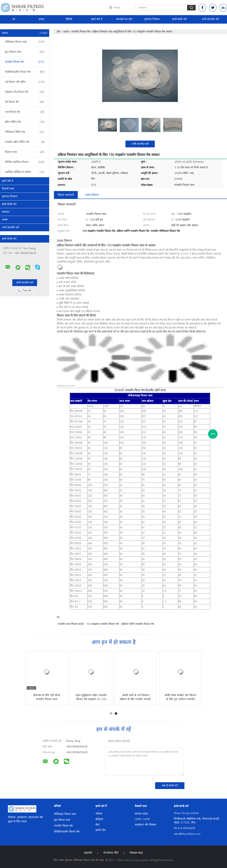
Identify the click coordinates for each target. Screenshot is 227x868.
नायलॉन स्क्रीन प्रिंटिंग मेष (25, 142)
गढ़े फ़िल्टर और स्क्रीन (25, 82)
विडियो (69, 19)
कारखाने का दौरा (124, 19)
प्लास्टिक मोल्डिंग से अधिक (25, 172)
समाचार (6, 212)
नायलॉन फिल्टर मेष (25, 62)
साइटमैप (88, 853)
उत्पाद (41, 19)
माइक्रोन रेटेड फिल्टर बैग (25, 92)
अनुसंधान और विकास (145, 825)
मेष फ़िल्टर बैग (25, 102)
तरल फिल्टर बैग (25, 112)
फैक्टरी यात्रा (8, 189)
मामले (5, 220)
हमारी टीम (100, 830)
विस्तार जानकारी (66, 195)
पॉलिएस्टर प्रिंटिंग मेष (25, 132)
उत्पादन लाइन (141, 814)
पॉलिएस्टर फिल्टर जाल (25, 42)
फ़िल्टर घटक (25, 152)
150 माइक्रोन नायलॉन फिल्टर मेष (102, 624)
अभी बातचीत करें (210, 19)
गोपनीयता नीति (111, 853)
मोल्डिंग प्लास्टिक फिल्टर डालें (25, 162)
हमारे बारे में (97, 19)
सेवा (98, 825)
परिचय (99, 814)
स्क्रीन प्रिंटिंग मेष (25, 122)
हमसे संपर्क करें (179, 19)
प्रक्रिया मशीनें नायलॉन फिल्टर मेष (138, 624)
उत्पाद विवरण (92, 195)
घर (14, 19)
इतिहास (99, 819)
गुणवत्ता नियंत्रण (152, 19)
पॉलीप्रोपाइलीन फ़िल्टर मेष (25, 72)
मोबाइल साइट (136, 853)
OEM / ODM (142, 819)
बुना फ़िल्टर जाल (25, 52)
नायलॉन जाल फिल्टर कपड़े (71, 624)
